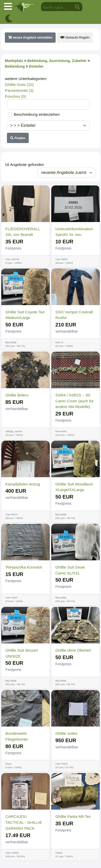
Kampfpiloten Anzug (23, 484)
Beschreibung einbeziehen (37, 114)
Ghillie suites (66, 733)
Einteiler (36, 66)
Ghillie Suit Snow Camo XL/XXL (70, 570)
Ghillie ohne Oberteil (73, 650)
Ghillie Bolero (17, 395)
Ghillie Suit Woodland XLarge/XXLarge (74, 487)
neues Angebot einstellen (30, 37)
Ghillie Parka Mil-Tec (73, 816)
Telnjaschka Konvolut (24, 567)
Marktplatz (14, 61)
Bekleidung (15, 66)
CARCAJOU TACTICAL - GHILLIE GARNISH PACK (24, 822)
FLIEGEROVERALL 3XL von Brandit (23, 232)
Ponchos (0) (15, 96)
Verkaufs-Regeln (75, 37)
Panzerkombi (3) (19, 90)
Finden (18, 138)
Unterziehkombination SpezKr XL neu (74, 232)
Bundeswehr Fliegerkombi (17, 736)
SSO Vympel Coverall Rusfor (74, 315)
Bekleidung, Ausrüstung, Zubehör (57, 61)
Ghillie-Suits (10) (19, 85)
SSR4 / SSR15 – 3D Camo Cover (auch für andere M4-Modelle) (74, 401)
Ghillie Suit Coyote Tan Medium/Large (25, 315)
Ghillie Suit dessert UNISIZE (22, 653)
